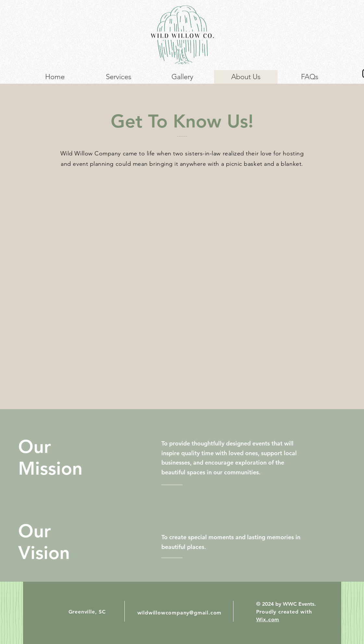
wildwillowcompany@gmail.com (180, 613)
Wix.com (268, 620)
